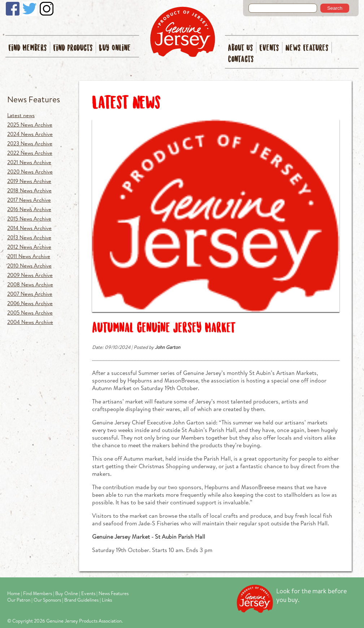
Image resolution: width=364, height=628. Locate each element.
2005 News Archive (30, 313)
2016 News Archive (29, 209)
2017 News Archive (29, 200)
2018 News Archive (29, 190)
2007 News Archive (30, 294)
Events (269, 48)
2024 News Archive (30, 134)
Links (107, 600)
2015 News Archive (29, 219)
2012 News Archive (29, 247)
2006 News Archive (30, 303)
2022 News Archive (30, 153)
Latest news (21, 115)
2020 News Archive (30, 172)
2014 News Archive (29, 228)
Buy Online (115, 48)
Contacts (241, 59)
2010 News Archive (29, 266)
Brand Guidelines (81, 600)
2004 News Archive (30, 322)
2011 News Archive (29, 256)
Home (14, 593)
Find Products (73, 48)
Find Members (28, 48)
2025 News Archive (30, 125)
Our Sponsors (47, 600)
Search (335, 8)
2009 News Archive (30, 275)
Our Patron (19, 600)
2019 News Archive (29, 181)
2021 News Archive (29, 162)
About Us (240, 48)
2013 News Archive (29, 237)
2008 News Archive (30, 284)
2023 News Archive (30, 143)
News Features (307, 48)
